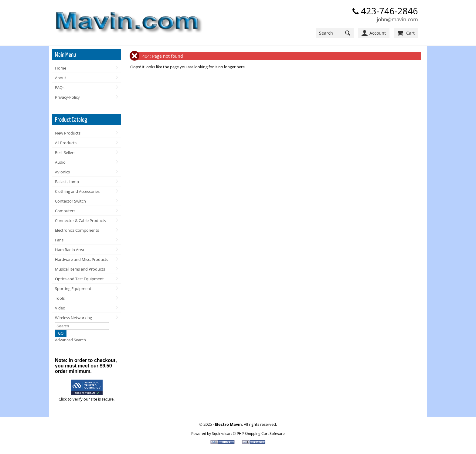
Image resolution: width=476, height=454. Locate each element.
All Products (66, 143)
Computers (65, 211)
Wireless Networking (73, 318)
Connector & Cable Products (80, 220)
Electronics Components (77, 230)
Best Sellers (65, 152)
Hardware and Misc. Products (82, 259)
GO (61, 333)
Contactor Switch (70, 201)
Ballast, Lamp (67, 182)
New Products (68, 133)
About (61, 78)
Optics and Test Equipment (79, 279)
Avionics (62, 172)
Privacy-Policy (67, 97)
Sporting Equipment (73, 288)
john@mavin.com (397, 19)
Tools (60, 298)
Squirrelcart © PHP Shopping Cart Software (248, 433)
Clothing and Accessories (77, 191)
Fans (59, 240)
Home (61, 68)
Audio (60, 162)
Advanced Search (70, 340)
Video (60, 308)
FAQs (60, 87)
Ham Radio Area (70, 250)
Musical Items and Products (80, 269)
